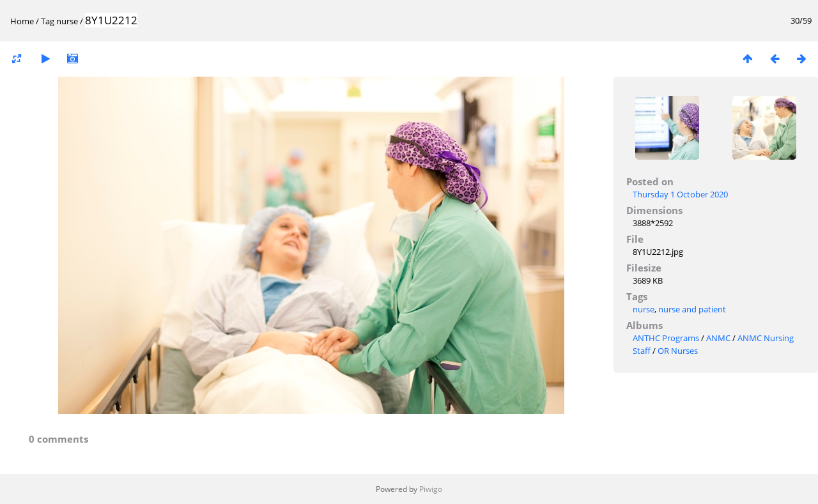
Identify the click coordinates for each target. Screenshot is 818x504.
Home (22, 21)
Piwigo (431, 489)
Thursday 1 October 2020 (680, 194)
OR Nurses (678, 351)
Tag (48, 21)
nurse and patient (692, 309)
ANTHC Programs (666, 338)
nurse (67, 21)
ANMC (718, 338)
